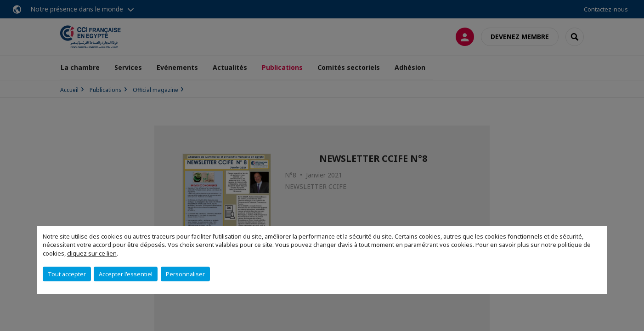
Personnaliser (185, 274)
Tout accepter (67, 274)
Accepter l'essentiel (126, 274)
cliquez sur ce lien (92, 253)
